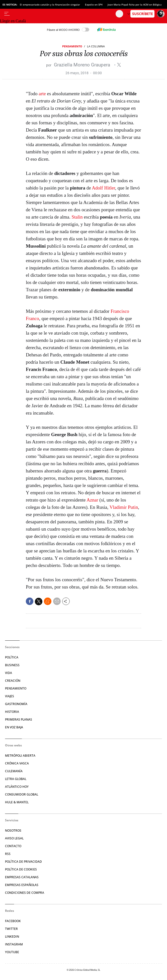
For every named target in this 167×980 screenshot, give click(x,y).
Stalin (77, 217)
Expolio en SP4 (94, 5)
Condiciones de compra (25, 893)
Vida (9, 673)
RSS (8, 854)
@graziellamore (119, 65)
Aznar (92, 500)
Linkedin (12, 937)
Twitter (11, 929)
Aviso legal (14, 838)
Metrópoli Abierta (20, 756)
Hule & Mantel (17, 802)
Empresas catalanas (22, 877)
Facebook (13, 921)
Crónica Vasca (17, 763)
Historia (12, 712)
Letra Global (16, 779)
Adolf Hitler (103, 188)
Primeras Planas (19, 719)
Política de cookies (21, 869)
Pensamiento (72, 46)
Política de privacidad (23, 862)
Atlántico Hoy (17, 787)
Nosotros (13, 830)
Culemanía (14, 771)
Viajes (10, 696)
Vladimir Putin (124, 507)
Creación (13, 681)
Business (12, 665)
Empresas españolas (22, 885)
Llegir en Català (13, 21)
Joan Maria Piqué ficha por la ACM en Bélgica (135, 5)
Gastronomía (16, 704)
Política (12, 657)
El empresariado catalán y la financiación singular (50, 5)
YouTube (12, 952)
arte (42, 94)
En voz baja (14, 727)
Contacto (13, 846)
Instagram (14, 944)
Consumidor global (22, 794)
